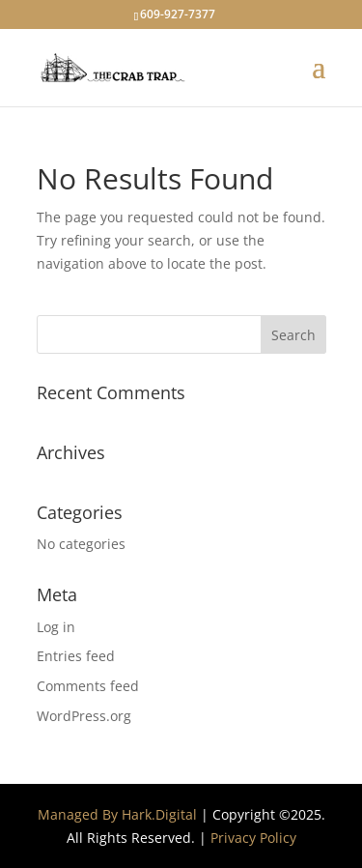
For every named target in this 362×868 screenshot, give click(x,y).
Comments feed (88, 686)
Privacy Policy (253, 838)
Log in (56, 627)
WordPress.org (84, 716)
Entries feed (76, 656)
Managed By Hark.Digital (117, 814)
